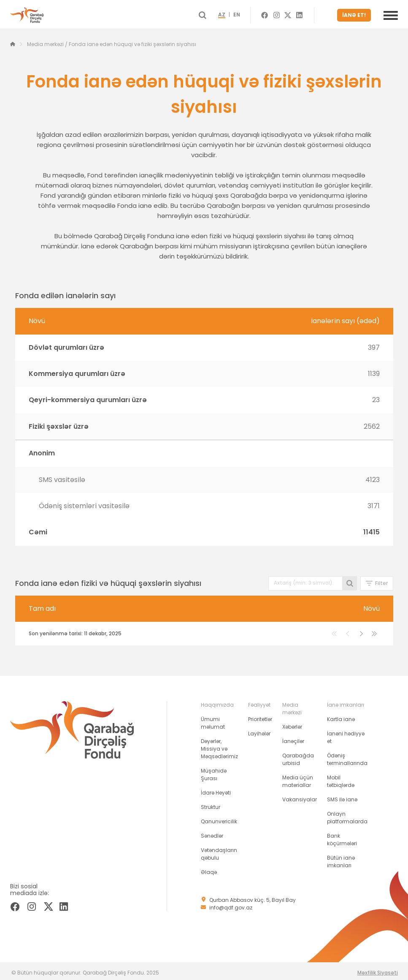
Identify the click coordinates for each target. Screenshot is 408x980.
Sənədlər (212, 832)
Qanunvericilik (219, 818)
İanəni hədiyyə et (346, 734)
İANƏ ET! (357, 13)
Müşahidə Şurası (214, 771)
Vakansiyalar (300, 796)
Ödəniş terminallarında (347, 756)
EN (252, 14)
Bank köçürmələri (342, 836)
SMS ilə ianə (342, 796)
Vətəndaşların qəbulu (219, 851)
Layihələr (259, 730)
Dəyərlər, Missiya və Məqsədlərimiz (219, 745)
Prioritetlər (260, 716)
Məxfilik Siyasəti (378, 969)
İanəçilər (293, 738)
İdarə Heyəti (216, 789)
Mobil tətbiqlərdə (341, 778)
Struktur (211, 804)
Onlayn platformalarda (347, 814)
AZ (237, 14)
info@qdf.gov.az (231, 904)
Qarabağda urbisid (298, 756)
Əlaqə (209, 869)
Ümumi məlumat (213, 720)
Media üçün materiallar (298, 778)
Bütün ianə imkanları (341, 858)
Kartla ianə (341, 716)
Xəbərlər (292, 723)
